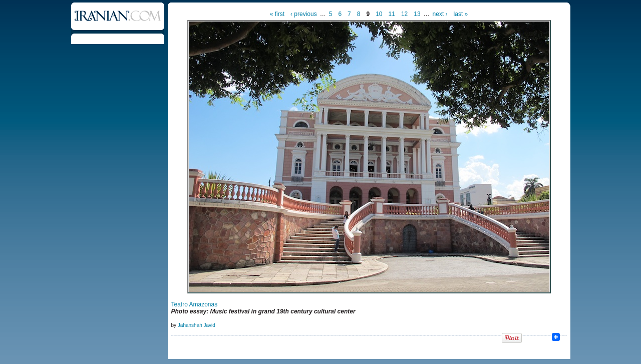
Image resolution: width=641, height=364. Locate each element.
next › (440, 14)
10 (379, 14)
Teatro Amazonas (195, 304)
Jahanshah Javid (197, 325)
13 (417, 14)
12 (404, 14)
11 (392, 14)
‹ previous (304, 14)
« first (277, 14)
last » (461, 14)
